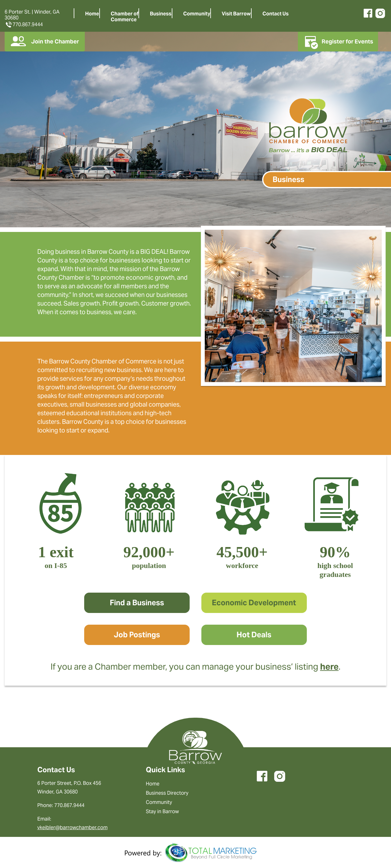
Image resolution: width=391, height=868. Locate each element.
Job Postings (137, 635)
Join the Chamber (45, 42)
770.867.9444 (24, 24)
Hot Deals (254, 635)
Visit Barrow (236, 14)
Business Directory (167, 793)
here (329, 667)
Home (92, 14)
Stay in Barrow (162, 811)
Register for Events (338, 42)
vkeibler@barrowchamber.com (72, 827)
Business (161, 14)
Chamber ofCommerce (125, 17)
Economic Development (254, 603)
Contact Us (276, 14)
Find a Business (137, 603)
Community (197, 14)
